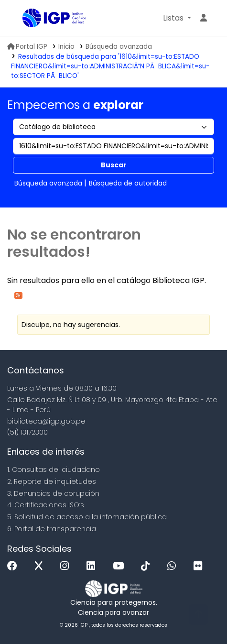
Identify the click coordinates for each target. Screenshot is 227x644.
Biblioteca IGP (26, 19)
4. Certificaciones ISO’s (46, 505)
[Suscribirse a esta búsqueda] (18, 295)
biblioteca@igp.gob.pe (46, 421)
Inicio (66, 47)
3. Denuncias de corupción (53, 493)
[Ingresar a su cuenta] (204, 18)
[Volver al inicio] (198, 615)
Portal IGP (27, 47)
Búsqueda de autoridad (128, 183)
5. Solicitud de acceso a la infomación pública (87, 517)
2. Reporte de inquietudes (52, 481)
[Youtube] (121, 566)
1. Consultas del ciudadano (54, 469)
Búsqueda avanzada (119, 47)
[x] (41, 566)
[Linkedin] (93, 566)
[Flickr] (200, 566)
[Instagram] (67, 566)
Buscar (114, 165)
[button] (177, 18)
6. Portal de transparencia (52, 529)
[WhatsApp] (174, 566)
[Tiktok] (148, 566)
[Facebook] (15, 566)
